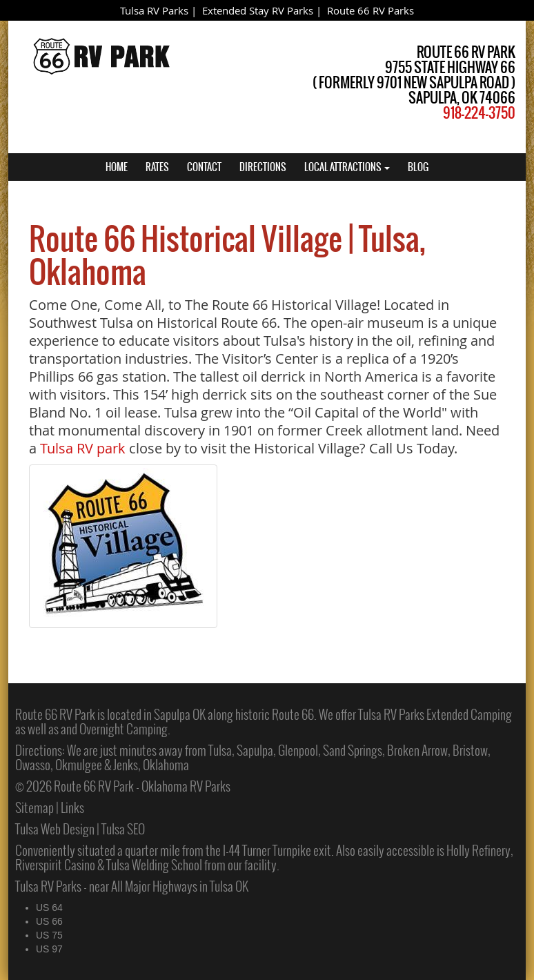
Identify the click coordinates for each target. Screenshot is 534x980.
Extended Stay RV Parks (258, 10)
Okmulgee (79, 765)
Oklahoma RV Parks (186, 786)
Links (72, 807)
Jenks (126, 765)
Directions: (40, 750)
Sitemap (34, 807)
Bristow (470, 750)
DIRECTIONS (263, 167)
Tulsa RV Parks (154, 10)
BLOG (418, 167)
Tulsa (220, 750)
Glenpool (298, 750)
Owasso (33, 765)
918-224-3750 (479, 113)
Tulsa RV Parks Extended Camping (435, 714)
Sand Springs (353, 750)
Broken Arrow (417, 750)
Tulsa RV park (83, 448)
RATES (157, 167)
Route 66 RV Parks (370, 10)
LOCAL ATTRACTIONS (347, 167)
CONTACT (204, 167)
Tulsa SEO (123, 829)
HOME (117, 167)
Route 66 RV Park (55, 714)
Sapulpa (255, 750)
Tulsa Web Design (55, 829)
